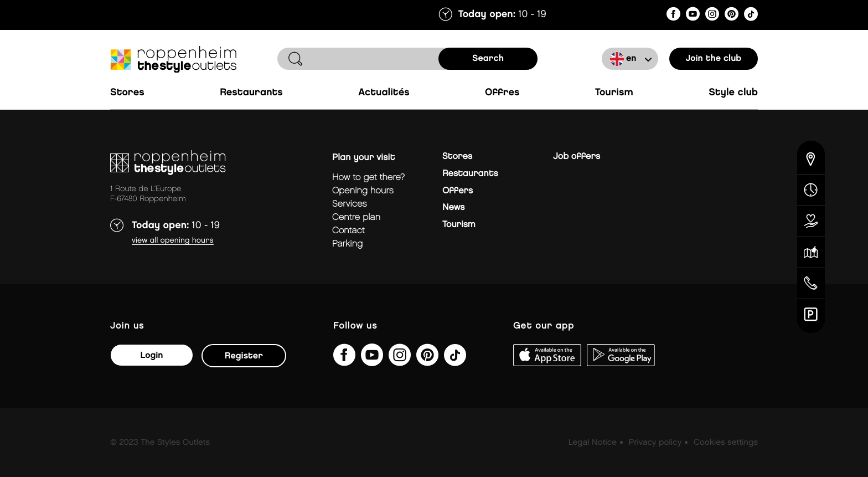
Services (350, 204)
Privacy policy (655, 443)
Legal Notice (593, 443)
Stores (127, 93)
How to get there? (368, 178)
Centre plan (356, 217)
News (453, 207)
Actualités (384, 93)
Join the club (714, 58)
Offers (458, 191)
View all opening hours (173, 241)
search (488, 58)
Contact (348, 231)
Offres (502, 93)
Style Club (733, 93)
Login (151, 355)
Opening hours (363, 191)
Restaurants (251, 93)
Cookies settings (726, 443)
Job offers (577, 157)
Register (244, 356)
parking (347, 244)
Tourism (614, 93)
